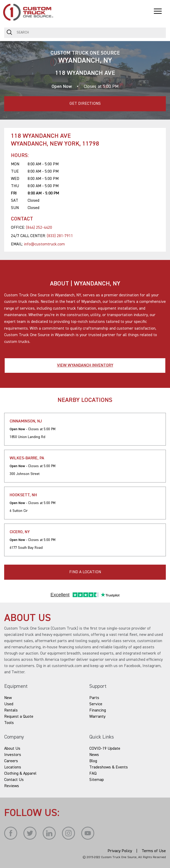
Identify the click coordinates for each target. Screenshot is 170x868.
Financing (98, 710)
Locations (13, 767)
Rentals (11, 710)
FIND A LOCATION (85, 572)
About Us (12, 749)
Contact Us (14, 780)
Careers (11, 761)
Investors (13, 755)
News (94, 755)
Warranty (97, 717)
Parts (94, 698)
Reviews (12, 786)
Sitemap (97, 780)
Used (9, 704)
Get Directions (52, 101)
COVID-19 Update (105, 749)
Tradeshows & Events (109, 767)
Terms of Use (154, 851)
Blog (93, 761)
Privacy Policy (120, 851)
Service (96, 704)
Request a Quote (19, 717)
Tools (9, 723)
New (8, 698)
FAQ (93, 774)
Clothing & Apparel (20, 774)
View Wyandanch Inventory (85, 366)
